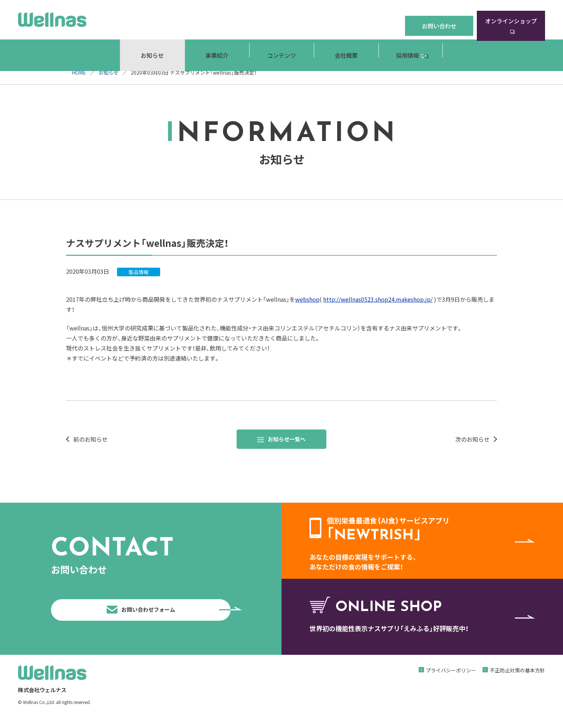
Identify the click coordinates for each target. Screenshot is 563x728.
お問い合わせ (439, 19)
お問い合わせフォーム (167, 616)
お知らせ (108, 72)
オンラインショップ (511, 19)
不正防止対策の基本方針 (517, 681)
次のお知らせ (473, 440)
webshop (307, 299)
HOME (79, 72)
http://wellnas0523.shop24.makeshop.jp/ (378, 299)
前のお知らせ (90, 440)
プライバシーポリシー (451, 681)
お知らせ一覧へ (282, 440)
